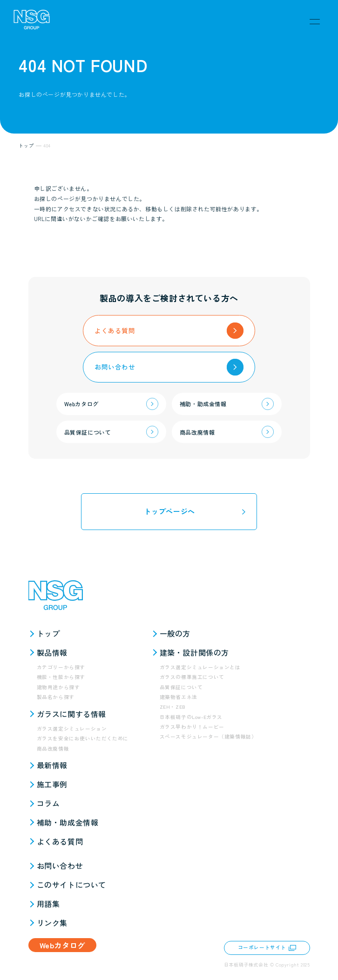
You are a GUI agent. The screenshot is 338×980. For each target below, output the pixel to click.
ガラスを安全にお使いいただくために (83, 738)
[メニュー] (315, 21)
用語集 (48, 904)
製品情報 (52, 652)
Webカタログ (62, 945)
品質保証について (181, 687)
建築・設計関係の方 (194, 652)
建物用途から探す (58, 687)
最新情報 (52, 765)
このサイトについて (71, 885)
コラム (48, 803)
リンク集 (52, 923)
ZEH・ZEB (173, 707)
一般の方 (175, 633)
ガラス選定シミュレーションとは (200, 667)
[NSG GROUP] (32, 21)
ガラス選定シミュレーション (72, 728)
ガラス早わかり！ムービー (192, 727)
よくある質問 (60, 841)
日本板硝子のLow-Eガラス (191, 717)
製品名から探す (56, 697)
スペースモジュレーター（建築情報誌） (208, 736)
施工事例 (52, 784)
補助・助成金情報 (68, 822)
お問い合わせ (60, 866)
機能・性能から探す (61, 677)
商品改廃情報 (53, 748)
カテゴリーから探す (61, 667)
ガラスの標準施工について (192, 677)
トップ (48, 633)
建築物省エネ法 (179, 697)
